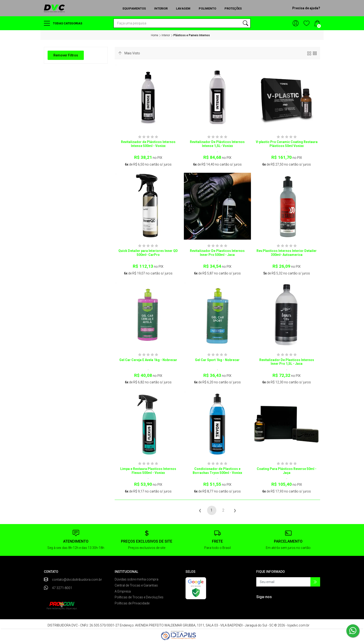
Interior (161, 8)
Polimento (207, 8)
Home (154, 35)
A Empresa (123, 591)
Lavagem (183, 8)
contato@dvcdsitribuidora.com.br (77, 580)
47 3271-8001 (62, 588)
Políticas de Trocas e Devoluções (139, 597)
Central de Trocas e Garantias (136, 585)
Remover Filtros (66, 55)
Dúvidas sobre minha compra (136, 579)
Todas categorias (63, 23)
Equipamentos (134, 8)
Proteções (233, 8)
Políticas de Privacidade (132, 603)
